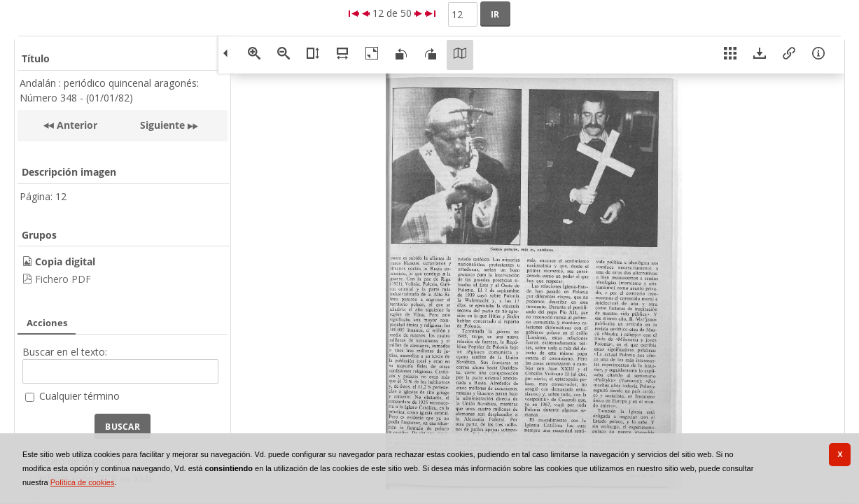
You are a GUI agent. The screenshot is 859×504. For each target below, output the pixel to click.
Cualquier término (79, 396)
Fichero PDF (63, 279)
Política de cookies (83, 482)
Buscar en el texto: (65, 352)
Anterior (76, 125)
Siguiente (162, 125)
